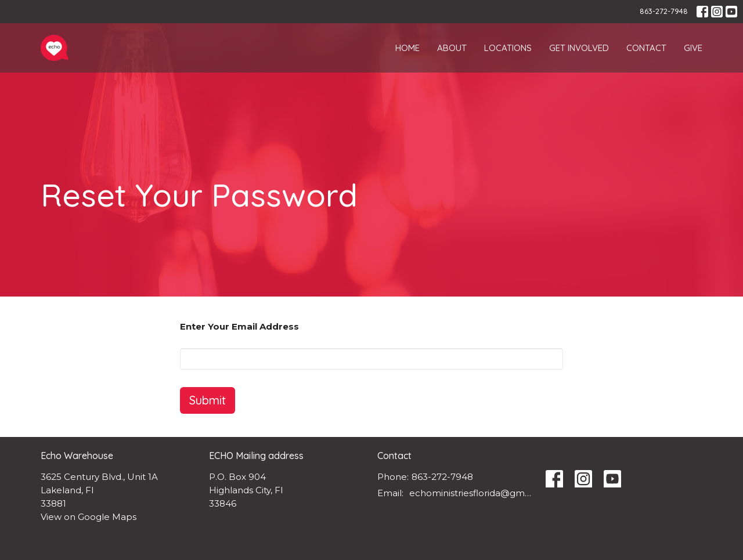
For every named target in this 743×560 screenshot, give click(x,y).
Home (407, 48)
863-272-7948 (664, 11)
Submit (208, 400)
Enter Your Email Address (239, 326)
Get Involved (579, 48)
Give (693, 48)
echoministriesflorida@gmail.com (472, 493)
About (452, 48)
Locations (508, 48)
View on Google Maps (89, 517)
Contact (646, 48)
